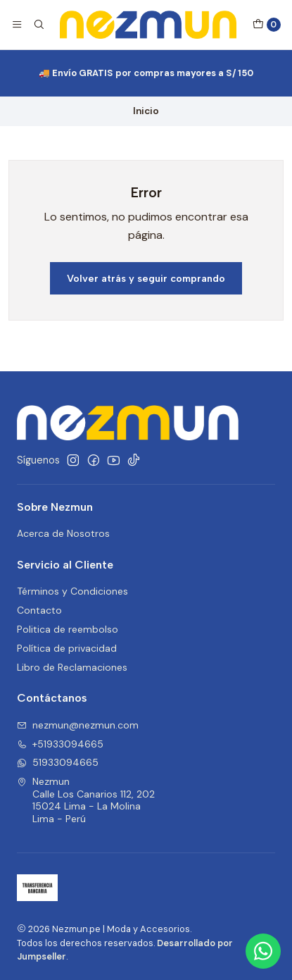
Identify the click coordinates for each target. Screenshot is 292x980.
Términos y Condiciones (72, 591)
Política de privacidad (67, 648)
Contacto (39, 610)
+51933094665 (60, 744)
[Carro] (267, 25)
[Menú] (17, 25)
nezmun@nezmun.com (78, 725)
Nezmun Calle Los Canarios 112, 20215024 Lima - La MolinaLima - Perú (86, 800)
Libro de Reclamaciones (72, 667)
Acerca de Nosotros (63, 533)
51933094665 (58, 762)
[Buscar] (38, 25)
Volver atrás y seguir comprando (146, 278)
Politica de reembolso (68, 629)
